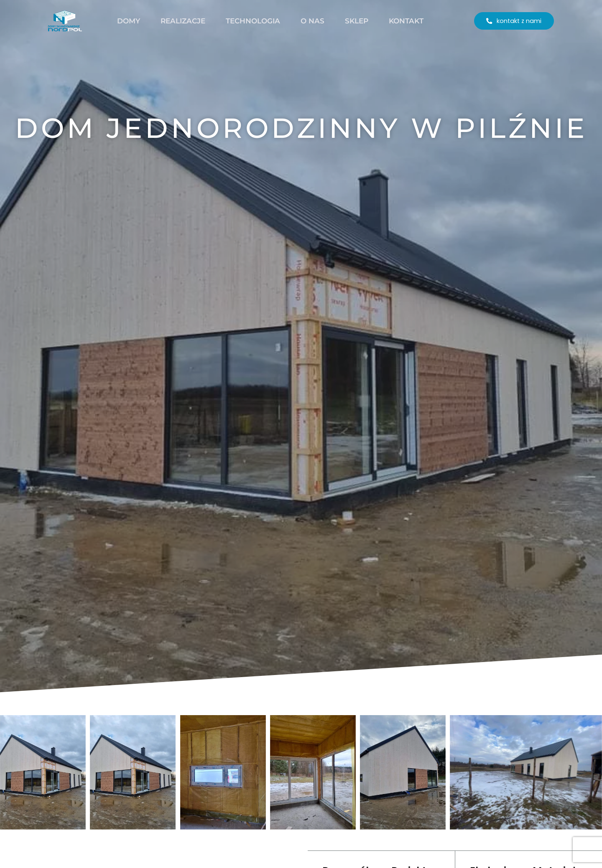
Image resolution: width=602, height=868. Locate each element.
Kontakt (406, 21)
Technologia (253, 21)
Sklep (357, 21)
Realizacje (183, 21)
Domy (129, 21)
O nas (312, 21)
